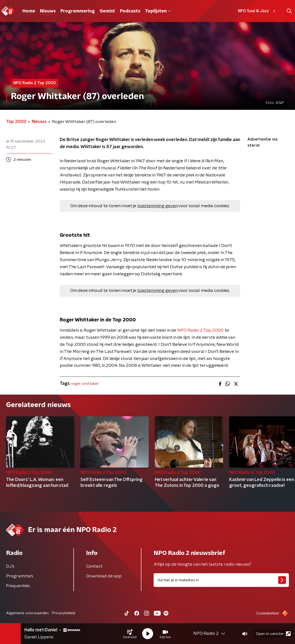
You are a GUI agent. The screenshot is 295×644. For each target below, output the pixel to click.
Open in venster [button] (273, 634)
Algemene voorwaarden (27, 613)
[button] (130, 634)
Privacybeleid (63, 613)
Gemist (107, 11)
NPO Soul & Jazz (257, 11)
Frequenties (18, 586)
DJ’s (10, 566)
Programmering (78, 11)
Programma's (20, 576)
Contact (94, 566)
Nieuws (48, 11)
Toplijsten (158, 11)
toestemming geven (157, 206)
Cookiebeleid (267, 613)
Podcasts (130, 11)
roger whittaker (85, 384)
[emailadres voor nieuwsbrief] (221, 580)
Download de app (104, 576)
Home (29, 11)
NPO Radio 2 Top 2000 (200, 330)
